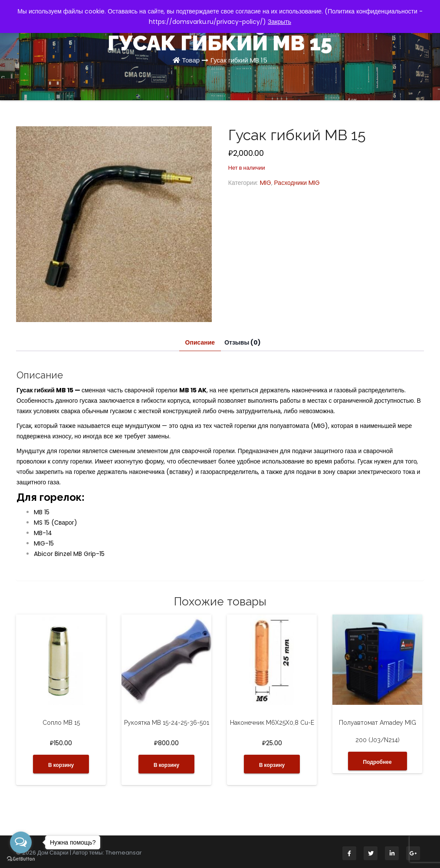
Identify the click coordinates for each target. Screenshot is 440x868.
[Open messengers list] (21, 842)
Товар (191, 60)
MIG (266, 183)
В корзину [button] (61, 765)
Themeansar (124, 853)
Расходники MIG (297, 183)
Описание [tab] (200, 342)
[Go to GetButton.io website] (21, 859)
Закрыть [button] (279, 22)
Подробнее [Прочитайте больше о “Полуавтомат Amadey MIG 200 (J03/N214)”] (378, 762)
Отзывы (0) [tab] (243, 342)
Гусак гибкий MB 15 (239, 60)
